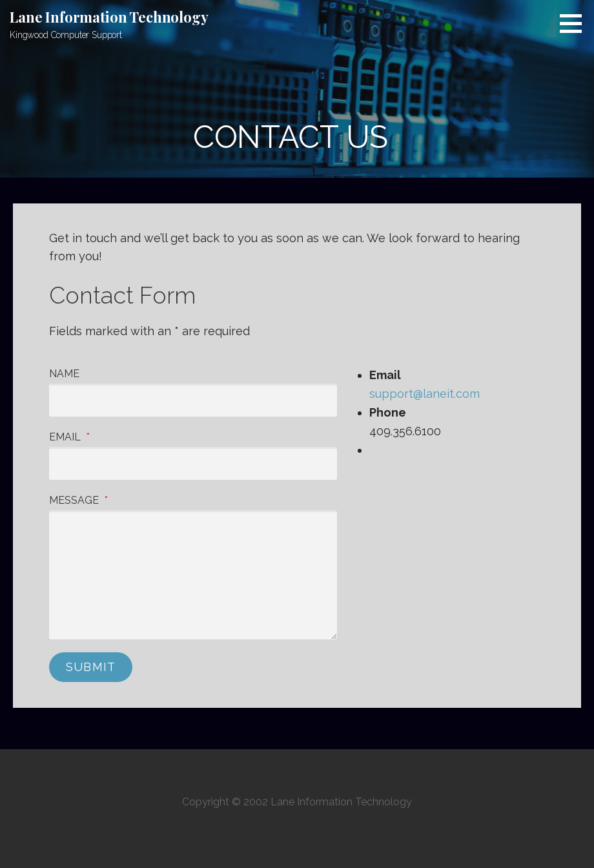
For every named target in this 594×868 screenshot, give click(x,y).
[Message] (193, 575)
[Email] (193, 463)
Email (69, 437)
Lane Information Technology (109, 17)
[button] (575, 23)
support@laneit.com (425, 394)
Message (78, 500)
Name (64, 374)
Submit (91, 667)
